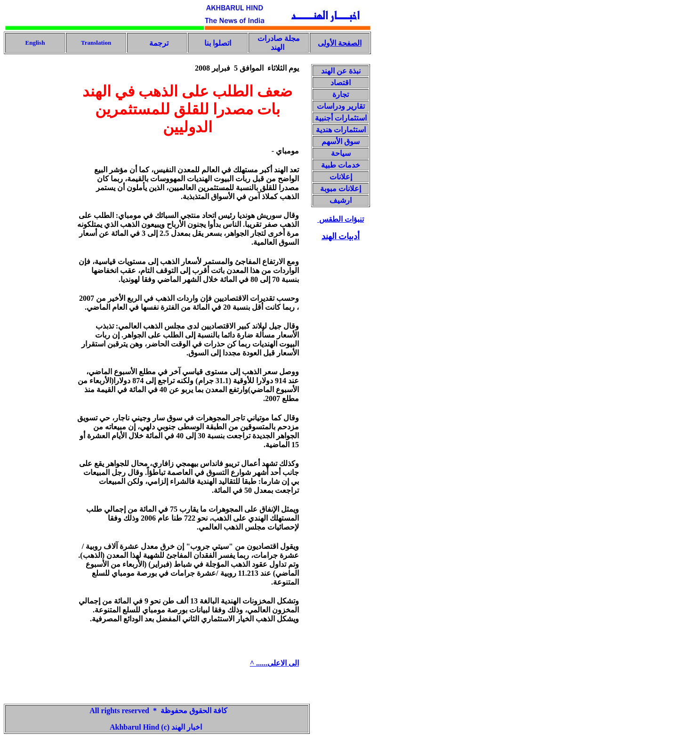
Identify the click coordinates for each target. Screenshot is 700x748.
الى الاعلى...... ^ (274, 663)
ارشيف (341, 200)
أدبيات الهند (341, 236)
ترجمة (158, 43)
